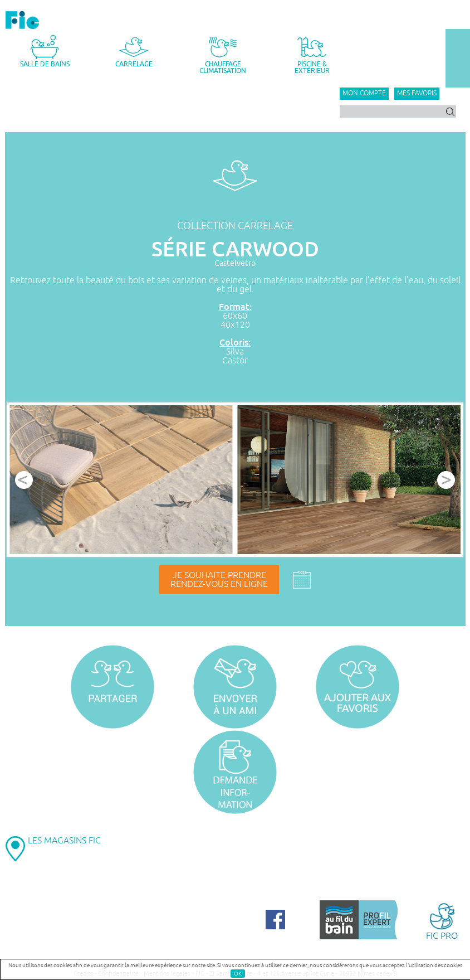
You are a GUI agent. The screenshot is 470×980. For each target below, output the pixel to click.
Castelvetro (235, 263)
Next (446, 480)
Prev (24, 480)
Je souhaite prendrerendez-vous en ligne (219, 580)
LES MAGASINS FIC (64, 841)
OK (238, 974)
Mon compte (364, 93)
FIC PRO (442, 921)
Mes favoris (417, 93)
